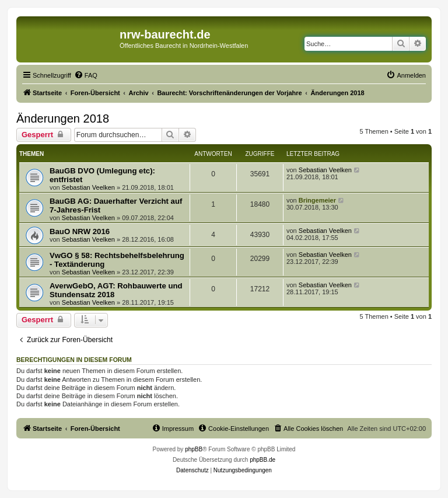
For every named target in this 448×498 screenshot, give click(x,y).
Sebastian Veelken (88, 187)
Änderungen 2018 (63, 119)
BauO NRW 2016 (80, 231)
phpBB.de (262, 460)
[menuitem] (86, 75)
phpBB (194, 449)
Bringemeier (317, 200)
